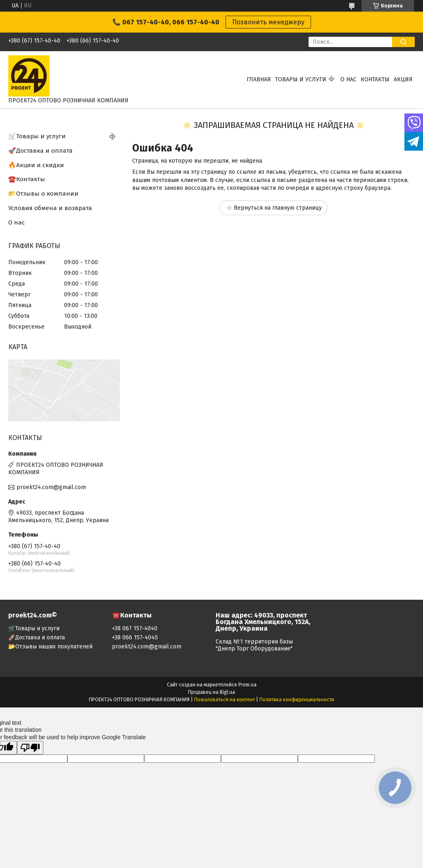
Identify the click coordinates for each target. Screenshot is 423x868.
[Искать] (403, 42)
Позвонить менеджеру (268, 22)
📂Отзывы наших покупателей (50, 647)
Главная (259, 79)
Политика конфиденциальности (297, 700)
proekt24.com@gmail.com (51, 487)
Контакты (375, 79)
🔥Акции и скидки (36, 165)
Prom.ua (247, 685)
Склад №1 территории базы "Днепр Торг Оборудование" (254, 645)
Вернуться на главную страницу (278, 208)
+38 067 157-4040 (135, 628)
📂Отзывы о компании (43, 194)
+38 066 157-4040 (135, 637)
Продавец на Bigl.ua (211, 692)
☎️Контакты (27, 179)
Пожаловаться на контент (225, 700)
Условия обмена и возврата (50, 208)
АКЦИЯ (403, 79)
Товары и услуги (301, 79)
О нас (348, 79)
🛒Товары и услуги (37, 136)
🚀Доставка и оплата (40, 151)
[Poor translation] (30, 748)
